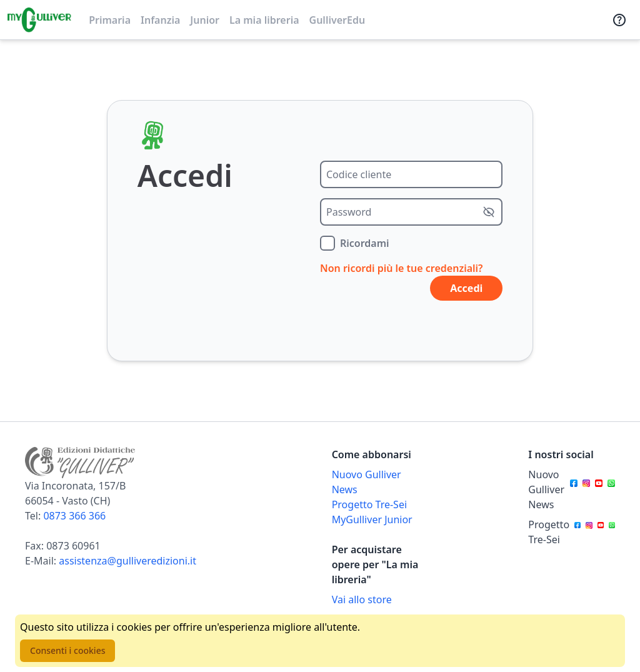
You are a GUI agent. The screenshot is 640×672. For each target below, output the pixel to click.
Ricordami (365, 243)
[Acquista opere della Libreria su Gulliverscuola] (375, 599)
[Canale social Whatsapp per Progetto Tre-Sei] (612, 532)
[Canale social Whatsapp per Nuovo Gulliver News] (611, 489)
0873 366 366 (74, 516)
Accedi (466, 288)
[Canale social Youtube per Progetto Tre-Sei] (601, 532)
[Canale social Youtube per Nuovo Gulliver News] (599, 489)
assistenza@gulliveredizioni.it (127, 561)
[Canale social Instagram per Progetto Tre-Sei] (589, 532)
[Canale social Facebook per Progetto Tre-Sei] (577, 532)
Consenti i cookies (67, 650)
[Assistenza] (619, 20)
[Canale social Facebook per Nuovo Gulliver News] (574, 489)
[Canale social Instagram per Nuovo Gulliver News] (586, 489)
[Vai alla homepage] (39, 20)
